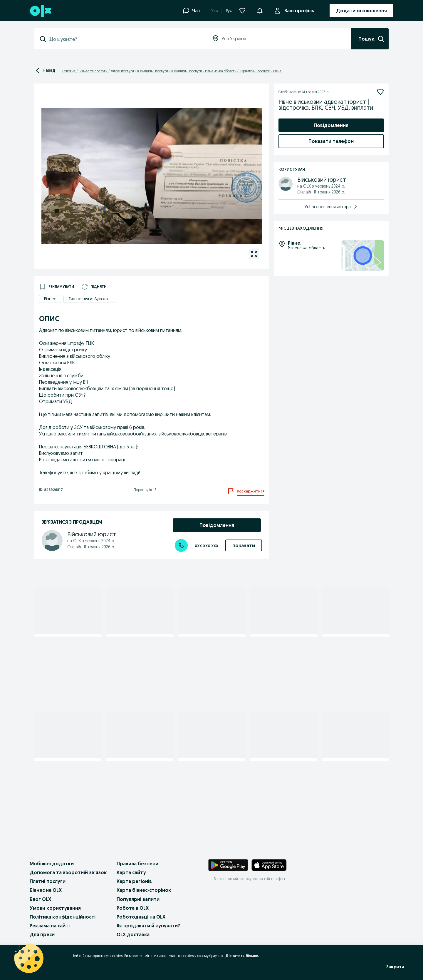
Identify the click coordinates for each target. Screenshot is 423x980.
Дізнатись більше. (242, 956)
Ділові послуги (122, 71)
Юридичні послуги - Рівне (261, 71)
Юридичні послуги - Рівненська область (204, 71)
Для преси (42, 934)
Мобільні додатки (52, 864)
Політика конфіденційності (63, 917)
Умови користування (55, 908)
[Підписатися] (380, 92)
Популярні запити (138, 899)
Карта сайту (131, 872)
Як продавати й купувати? (148, 926)
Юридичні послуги (153, 71)
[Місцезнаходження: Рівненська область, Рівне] (363, 256)
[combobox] (124, 39)
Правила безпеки (137, 864)
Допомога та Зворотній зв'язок (68, 872)
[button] (260, 10)
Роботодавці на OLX (141, 917)
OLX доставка (133, 934)
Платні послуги (48, 881)
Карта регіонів (134, 881)
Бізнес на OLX (46, 890)
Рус (229, 11)
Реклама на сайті (50, 926)
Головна (69, 71)
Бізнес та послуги (93, 71)
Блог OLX (40, 899)
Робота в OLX (133, 908)
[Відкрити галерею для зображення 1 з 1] (254, 254)
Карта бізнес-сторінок (144, 890)
